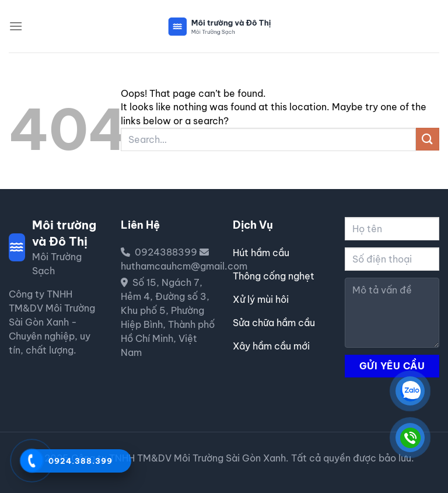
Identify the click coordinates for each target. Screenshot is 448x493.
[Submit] (428, 139)
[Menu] (16, 26)
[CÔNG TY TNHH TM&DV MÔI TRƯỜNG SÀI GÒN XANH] (410, 391)
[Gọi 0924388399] (32, 461)
